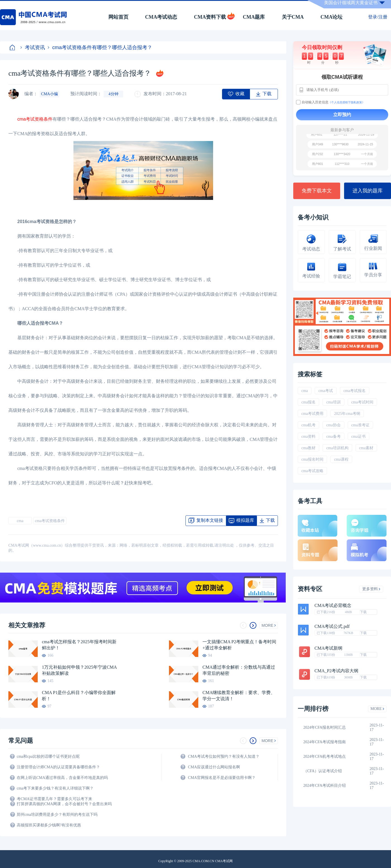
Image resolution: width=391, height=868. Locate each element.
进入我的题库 (368, 191)
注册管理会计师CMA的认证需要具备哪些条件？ (58, 767)
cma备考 (333, 437)
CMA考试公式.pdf (332, 627)
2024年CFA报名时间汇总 (325, 727)
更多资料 (371, 589)
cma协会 (333, 425)
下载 (363, 612)
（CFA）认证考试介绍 (323, 771)
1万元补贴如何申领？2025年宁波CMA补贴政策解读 (79, 670)
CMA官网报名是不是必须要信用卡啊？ (222, 778)
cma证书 (358, 437)
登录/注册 (378, 17)
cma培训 (333, 402)
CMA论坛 (332, 17)
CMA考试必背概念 (333, 606)
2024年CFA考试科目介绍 (325, 785)
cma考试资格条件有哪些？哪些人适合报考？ (100, 47)
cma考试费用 (312, 414)
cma (20, 521)
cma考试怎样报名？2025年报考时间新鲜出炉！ (79, 645)
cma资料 (308, 437)
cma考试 (326, 391)
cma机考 (308, 425)
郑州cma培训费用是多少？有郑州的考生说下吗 (57, 815)
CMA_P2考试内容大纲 (336, 671)
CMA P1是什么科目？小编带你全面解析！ (79, 696)
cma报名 (308, 402)
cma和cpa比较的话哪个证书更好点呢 (48, 756)
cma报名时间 (312, 459)
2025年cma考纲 (347, 414)
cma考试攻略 (312, 471)
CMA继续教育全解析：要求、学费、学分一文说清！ (239, 696)
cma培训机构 (337, 448)
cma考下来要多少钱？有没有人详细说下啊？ (55, 788)
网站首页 (118, 17)
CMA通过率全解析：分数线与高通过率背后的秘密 (239, 670)
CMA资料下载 (210, 17)
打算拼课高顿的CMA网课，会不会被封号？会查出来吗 (64, 804)
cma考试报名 (355, 391)
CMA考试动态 (161, 17)
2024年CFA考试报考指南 (325, 742)
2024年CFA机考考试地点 (325, 756)
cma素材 (366, 448)
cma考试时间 (362, 402)
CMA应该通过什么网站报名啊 (214, 767)
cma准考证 (360, 425)
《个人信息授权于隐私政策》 (347, 102)
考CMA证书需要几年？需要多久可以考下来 (54, 799)
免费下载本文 (317, 191)
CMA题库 (254, 17)
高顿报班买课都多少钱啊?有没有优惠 (49, 825)
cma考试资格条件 (35, 119)
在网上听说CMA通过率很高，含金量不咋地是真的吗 (62, 778)
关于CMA (293, 17)
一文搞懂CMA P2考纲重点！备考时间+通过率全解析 (239, 645)
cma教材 (308, 448)
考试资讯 (33, 47)
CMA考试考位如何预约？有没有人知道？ (224, 756)
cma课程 (341, 459)
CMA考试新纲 (328, 648)
